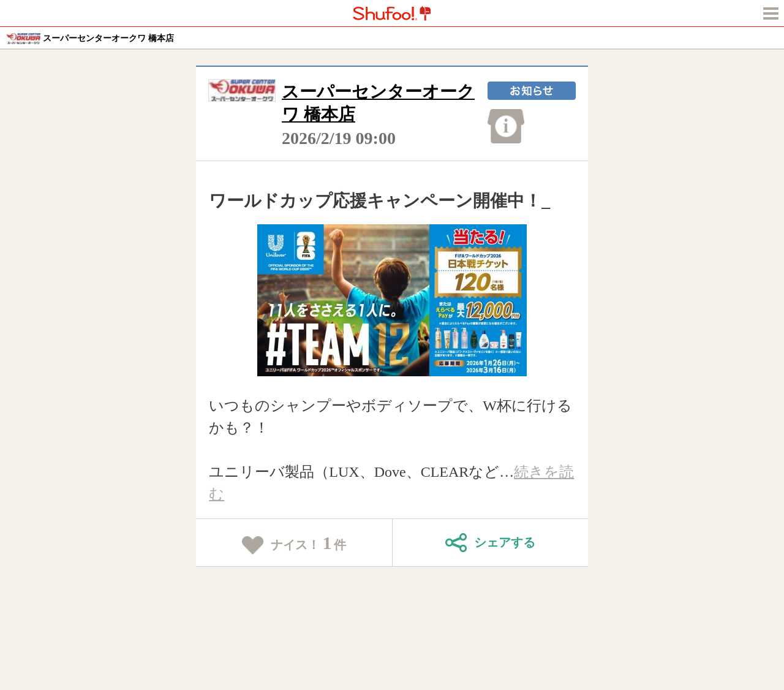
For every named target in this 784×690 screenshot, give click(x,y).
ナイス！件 (294, 544)
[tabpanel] (392, 300)
